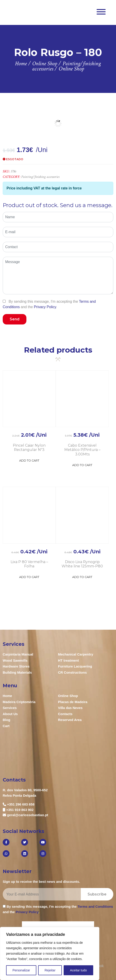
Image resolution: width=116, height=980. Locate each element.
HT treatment (68, 660)
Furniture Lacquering (75, 666)
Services (10, 708)
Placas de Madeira (73, 702)
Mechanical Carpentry (76, 654)
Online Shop (68, 696)
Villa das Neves (70, 708)
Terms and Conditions (95, 906)
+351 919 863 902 (20, 810)
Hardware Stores (16, 666)
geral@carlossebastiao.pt (28, 815)
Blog (6, 720)
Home (7, 696)
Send (15, 319)
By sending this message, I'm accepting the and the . (49, 304)
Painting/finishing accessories (40, 177)
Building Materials (17, 672)
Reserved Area (70, 720)
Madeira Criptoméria (19, 702)
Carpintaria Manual (18, 654)
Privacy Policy (45, 307)
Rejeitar (50, 970)
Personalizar (21, 970)
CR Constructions (72, 672)
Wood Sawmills (15, 660)
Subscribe (97, 894)
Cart (6, 726)
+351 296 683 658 (21, 804)
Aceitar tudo (78, 970)
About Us (10, 714)
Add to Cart (29, 461)
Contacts (65, 714)
